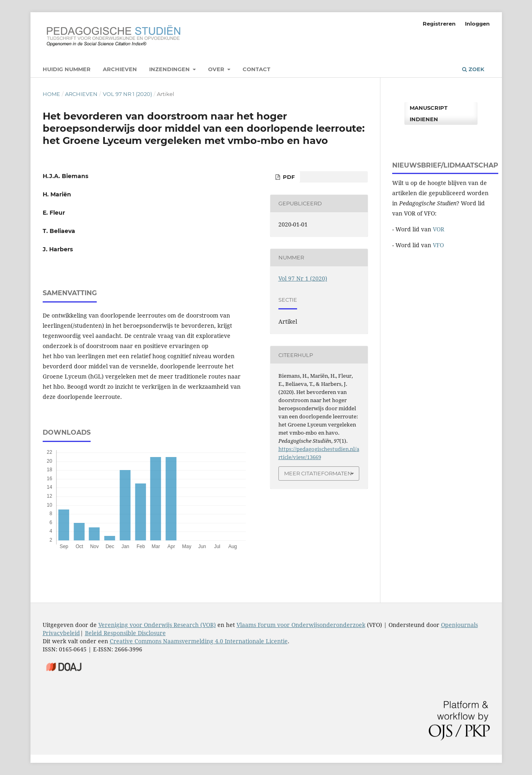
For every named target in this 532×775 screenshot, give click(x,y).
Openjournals (459, 625)
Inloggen (477, 24)
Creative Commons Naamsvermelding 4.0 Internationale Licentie (199, 641)
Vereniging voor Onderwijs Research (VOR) (157, 625)
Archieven (120, 69)
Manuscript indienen (429, 113)
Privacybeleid (61, 633)
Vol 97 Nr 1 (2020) (127, 94)
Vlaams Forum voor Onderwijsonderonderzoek (301, 625)
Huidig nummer (67, 69)
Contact (256, 69)
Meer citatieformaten (318, 473)
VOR (439, 229)
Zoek (473, 69)
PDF (288, 177)
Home (51, 94)
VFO (438, 245)
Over (217, 69)
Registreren (439, 24)
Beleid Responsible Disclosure (125, 633)
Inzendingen (170, 69)
